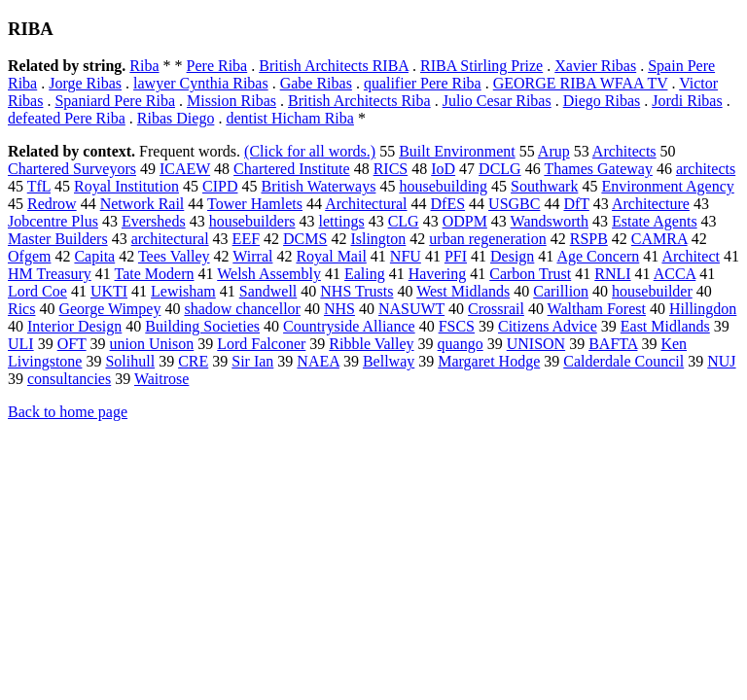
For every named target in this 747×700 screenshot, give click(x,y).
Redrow (52, 204)
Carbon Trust (530, 274)
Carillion (561, 291)
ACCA (675, 274)
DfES (448, 204)
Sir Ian (252, 361)
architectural (170, 239)
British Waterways (318, 186)
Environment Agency (667, 186)
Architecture (651, 204)
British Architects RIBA (334, 66)
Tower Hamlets (255, 204)
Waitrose (161, 379)
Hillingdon (703, 309)
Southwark (544, 186)
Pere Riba (217, 66)
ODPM (465, 221)
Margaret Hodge (489, 361)
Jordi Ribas (687, 101)
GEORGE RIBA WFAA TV (581, 83)
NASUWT (411, 309)
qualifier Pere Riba (423, 83)
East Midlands (665, 326)
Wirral (252, 256)
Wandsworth (550, 221)
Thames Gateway (598, 169)
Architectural (366, 204)
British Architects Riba (359, 101)
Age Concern (598, 256)
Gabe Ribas (316, 83)
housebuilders (252, 221)
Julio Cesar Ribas (497, 101)
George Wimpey (109, 309)
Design (512, 256)
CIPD (220, 186)
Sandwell (268, 291)
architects (706, 169)
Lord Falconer (261, 344)
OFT (72, 344)
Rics (21, 309)
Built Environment (457, 151)
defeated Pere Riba (67, 118)
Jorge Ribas (85, 83)
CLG (404, 221)
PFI (456, 256)
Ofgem (29, 256)
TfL (39, 186)
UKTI (109, 291)
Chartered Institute (292, 169)
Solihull (130, 361)
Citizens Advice (548, 326)
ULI (21, 344)
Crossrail (496, 309)
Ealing (365, 274)
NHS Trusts (356, 291)
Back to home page (68, 412)
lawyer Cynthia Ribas (201, 83)
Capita (94, 256)
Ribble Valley (371, 344)
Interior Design (74, 326)
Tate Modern (155, 274)
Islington (378, 239)
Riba (144, 66)
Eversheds (154, 221)
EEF (246, 239)
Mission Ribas (231, 101)
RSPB (589, 239)
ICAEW (185, 169)
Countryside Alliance (349, 326)
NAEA (318, 361)
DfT (576, 204)
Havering (438, 274)
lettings (342, 221)
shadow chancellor (242, 309)
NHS (339, 309)
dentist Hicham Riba (290, 118)
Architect (691, 256)
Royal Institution (126, 186)
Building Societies (202, 326)
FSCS (457, 326)
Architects (624, 151)
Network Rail (142, 204)
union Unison (152, 344)
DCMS (305, 239)
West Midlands (463, 291)
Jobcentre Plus (53, 221)
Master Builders (58, 239)
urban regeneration (487, 239)
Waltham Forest (597, 309)
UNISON (536, 344)
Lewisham (183, 291)
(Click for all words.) (310, 151)
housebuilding (443, 186)
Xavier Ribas (595, 66)
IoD (443, 169)
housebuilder (652, 291)
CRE (193, 361)
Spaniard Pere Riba (115, 101)
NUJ (721, 361)
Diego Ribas (602, 101)
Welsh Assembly (269, 274)
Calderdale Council (623, 361)
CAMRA (659, 239)
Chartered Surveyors (72, 169)
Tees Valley (174, 256)
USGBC (514, 204)
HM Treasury (50, 274)
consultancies (69, 379)
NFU (406, 256)
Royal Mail (331, 256)
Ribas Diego (176, 118)
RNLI (612, 274)
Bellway (389, 361)
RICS (391, 169)
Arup (554, 151)
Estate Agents (655, 221)
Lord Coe (37, 291)
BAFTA (613, 344)
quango (461, 344)
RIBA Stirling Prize (481, 66)
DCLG (500, 169)
